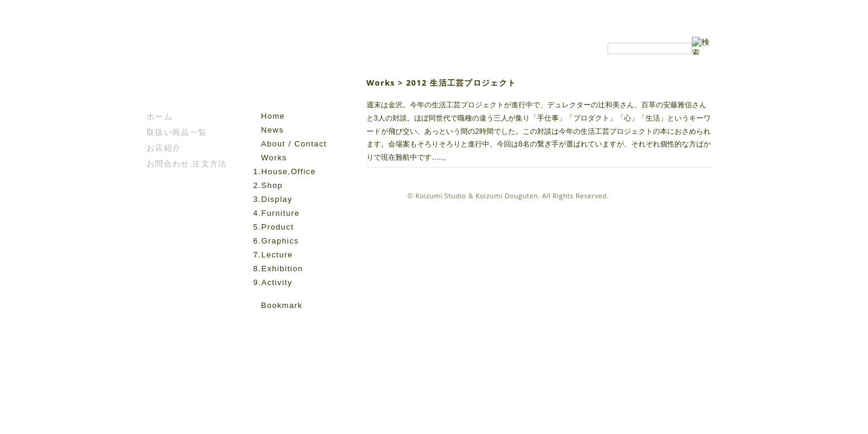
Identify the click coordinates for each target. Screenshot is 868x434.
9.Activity (273, 282)
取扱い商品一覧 (177, 132)
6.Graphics (276, 241)
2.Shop (268, 185)
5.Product (273, 227)
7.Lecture (273, 255)
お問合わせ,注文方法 (187, 164)
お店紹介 (164, 148)
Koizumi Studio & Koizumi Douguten (476, 196)
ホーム (159, 117)
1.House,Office (285, 171)
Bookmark (282, 305)
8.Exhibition (278, 269)
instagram (277, 323)
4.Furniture (276, 213)
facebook (260, 323)
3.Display (273, 199)
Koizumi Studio (297, 73)
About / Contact (294, 144)
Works (274, 158)
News (272, 130)
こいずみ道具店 (183, 73)
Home (273, 116)
